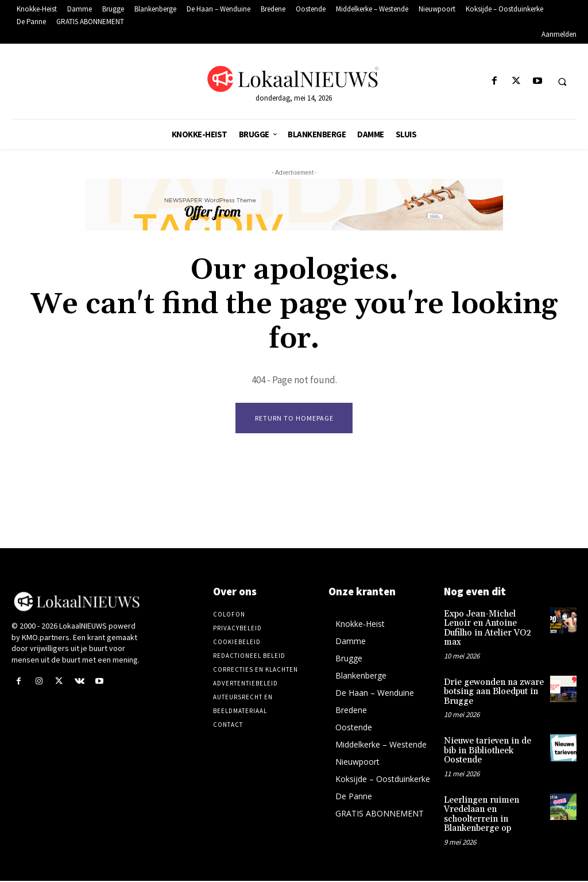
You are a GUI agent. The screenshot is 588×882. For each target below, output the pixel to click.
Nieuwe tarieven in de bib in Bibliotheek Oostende (492, 733)
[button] (562, 82)
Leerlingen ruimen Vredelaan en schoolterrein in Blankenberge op (479, 790)
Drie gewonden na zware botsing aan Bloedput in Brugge (491, 681)
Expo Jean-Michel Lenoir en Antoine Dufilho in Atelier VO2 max (491, 624)
